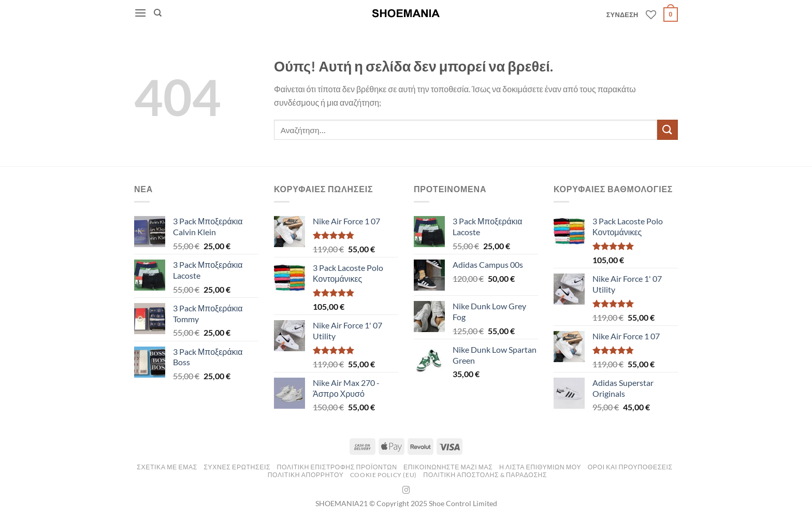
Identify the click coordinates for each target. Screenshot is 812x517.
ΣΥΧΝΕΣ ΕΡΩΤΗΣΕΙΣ (237, 467)
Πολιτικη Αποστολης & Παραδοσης (485, 475)
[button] (140, 13)
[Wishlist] (651, 15)
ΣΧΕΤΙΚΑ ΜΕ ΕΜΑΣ (167, 467)
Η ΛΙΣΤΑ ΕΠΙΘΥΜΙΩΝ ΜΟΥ (540, 467)
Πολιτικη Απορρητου (306, 475)
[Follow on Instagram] (406, 491)
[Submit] (668, 130)
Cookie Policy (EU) (383, 475)
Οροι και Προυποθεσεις (630, 467)
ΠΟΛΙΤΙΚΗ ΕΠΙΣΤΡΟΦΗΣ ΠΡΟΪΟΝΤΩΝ (337, 467)
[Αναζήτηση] (158, 13)
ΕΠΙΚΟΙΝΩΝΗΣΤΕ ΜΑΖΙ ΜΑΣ (448, 467)
